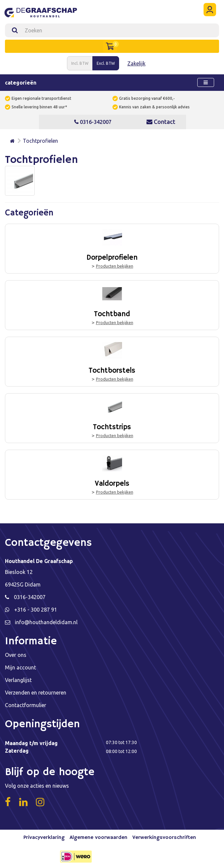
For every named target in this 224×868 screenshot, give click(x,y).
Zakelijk (136, 63)
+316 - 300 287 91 (36, 610)
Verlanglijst (18, 680)
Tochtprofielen (40, 141)
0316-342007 (93, 122)
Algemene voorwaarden (98, 838)
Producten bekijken (115, 266)
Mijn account (20, 667)
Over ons (16, 655)
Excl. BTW (106, 63)
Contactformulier (26, 705)
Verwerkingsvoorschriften (164, 838)
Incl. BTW (80, 63)
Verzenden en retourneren (36, 693)
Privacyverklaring (44, 838)
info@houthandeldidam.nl (46, 622)
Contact (161, 122)
